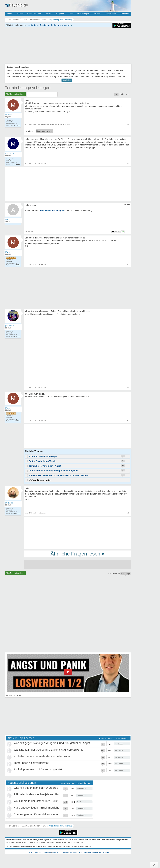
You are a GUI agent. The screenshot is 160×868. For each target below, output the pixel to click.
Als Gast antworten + (15, 94)
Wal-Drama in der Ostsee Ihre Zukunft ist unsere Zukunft (48, 750)
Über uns (38, 852)
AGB (80, 852)
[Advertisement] (77, 533)
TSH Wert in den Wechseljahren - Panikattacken (43, 794)
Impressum (47, 852)
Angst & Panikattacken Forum (34, 826)
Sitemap (106, 852)
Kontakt (30, 852)
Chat (71, 14)
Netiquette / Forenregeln (92, 852)
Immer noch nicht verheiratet (31, 763)
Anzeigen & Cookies (70, 852)
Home (10, 14)
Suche (49, 14)
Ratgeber (60, 14)
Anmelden (125, 14)
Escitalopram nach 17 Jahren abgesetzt (38, 769)
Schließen (67, 80)
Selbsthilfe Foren (34, 14)
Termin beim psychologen (28, 88)
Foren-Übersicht (13, 826)
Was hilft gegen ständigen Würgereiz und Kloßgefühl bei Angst (52, 743)
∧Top (154, 865)
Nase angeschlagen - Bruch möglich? (36, 808)
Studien (97, 14)
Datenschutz (57, 852)
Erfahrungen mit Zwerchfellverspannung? (39, 814)
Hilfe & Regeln (83, 14)
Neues (20, 14)
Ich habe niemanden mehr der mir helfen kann (42, 756)
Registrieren (111, 14)
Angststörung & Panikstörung (60, 826)
